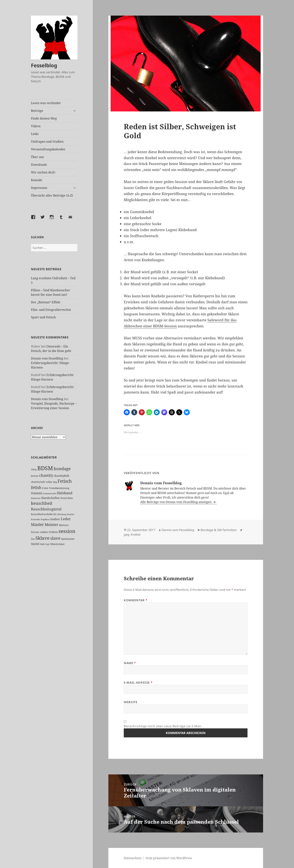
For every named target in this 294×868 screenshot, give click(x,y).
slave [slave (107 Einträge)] (55, 538)
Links (35, 134)
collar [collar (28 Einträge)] (49, 482)
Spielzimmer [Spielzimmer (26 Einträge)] (68, 539)
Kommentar (136, 600)
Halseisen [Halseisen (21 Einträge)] (36, 498)
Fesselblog (44, 65)
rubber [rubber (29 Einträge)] (44, 532)
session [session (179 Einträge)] (67, 531)
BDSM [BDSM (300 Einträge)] (45, 468)
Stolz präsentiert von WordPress (169, 858)
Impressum (39, 188)
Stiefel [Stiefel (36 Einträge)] (35, 544)
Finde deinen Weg (44, 118)
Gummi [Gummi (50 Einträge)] (37, 493)
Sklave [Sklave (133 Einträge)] (42, 538)
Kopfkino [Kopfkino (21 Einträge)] (45, 519)
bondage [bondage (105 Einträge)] (62, 468)
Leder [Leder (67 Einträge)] (66, 519)
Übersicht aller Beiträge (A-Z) (52, 195)
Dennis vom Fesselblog (47, 358)
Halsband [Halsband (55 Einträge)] (65, 493)
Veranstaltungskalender (48, 149)
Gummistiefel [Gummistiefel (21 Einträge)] (50, 493)
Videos (36, 126)
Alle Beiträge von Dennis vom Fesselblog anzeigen (176, 502)
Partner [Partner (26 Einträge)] (35, 532)
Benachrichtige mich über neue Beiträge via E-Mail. (163, 726)
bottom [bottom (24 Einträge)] (35, 476)
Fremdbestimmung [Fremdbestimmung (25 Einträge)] (59, 488)
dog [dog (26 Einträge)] (55, 482)
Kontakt (37, 180)
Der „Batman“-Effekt (46, 302)
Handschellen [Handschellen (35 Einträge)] (51, 498)
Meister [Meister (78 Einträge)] (51, 525)
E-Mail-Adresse (138, 683)
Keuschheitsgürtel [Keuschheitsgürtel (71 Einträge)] (46, 509)
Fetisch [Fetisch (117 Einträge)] (65, 481)
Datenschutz (133, 858)
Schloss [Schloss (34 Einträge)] (53, 532)
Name (130, 663)
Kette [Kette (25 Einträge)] (70, 498)
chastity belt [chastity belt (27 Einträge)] (38, 482)
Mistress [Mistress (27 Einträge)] (64, 525)
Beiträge (37, 111)
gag (126, 534)
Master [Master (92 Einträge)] (37, 524)
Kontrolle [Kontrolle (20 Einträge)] (35, 519)
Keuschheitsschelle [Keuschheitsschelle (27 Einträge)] (42, 514)
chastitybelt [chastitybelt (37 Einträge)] (61, 476)
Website (130, 702)
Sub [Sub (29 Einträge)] (42, 544)
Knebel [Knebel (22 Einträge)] (71, 514)
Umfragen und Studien (47, 142)
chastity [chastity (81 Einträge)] (46, 475)
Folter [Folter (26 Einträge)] (45, 488)
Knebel (136, 534)
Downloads (39, 165)
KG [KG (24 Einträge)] (55, 514)
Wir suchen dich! (43, 172)
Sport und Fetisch (43, 317)
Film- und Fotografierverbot (51, 310)
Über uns (37, 157)
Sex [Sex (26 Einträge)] (33, 539)
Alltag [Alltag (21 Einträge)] (34, 469)
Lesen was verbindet (46, 103)
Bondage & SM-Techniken (219, 530)
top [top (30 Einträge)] (47, 544)
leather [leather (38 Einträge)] (55, 519)
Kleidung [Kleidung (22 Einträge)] (62, 514)
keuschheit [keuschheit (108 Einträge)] (42, 503)
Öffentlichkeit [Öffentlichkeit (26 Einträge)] (57, 544)
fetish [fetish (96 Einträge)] (36, 487)
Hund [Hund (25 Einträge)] (64, 498)
